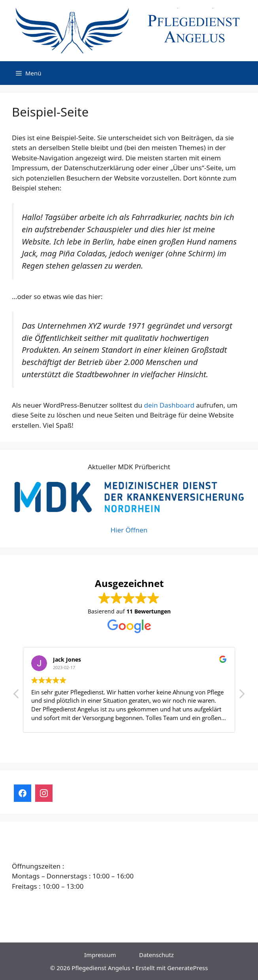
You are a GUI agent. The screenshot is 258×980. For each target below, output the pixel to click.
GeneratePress (187, 968)
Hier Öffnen (129, 530)
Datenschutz (156, 955)
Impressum (100, 955)
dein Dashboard (169, 405)
